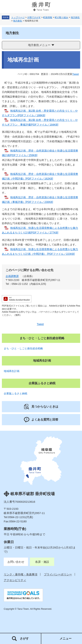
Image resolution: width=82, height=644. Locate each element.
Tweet (76, 74)
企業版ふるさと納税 (16, 393)
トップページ (18, 17)
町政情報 (48, 17)
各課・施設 (42, 562)
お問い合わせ (16, 562)
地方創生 (75, 17)
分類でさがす (34, 17)
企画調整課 (12, 276)
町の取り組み (61, 17)
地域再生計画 (12, 371)
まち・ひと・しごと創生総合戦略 (23, 348)
